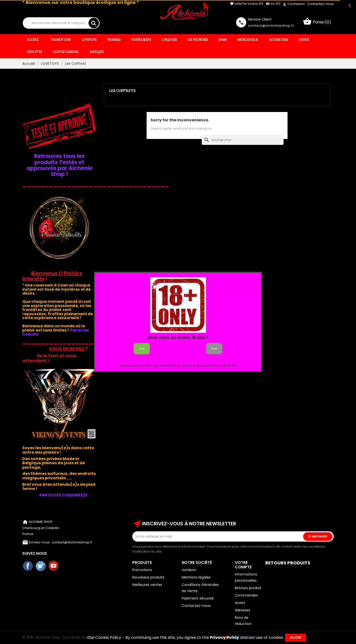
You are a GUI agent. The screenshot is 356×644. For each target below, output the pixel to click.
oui (142, 348)
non (214, 348)
